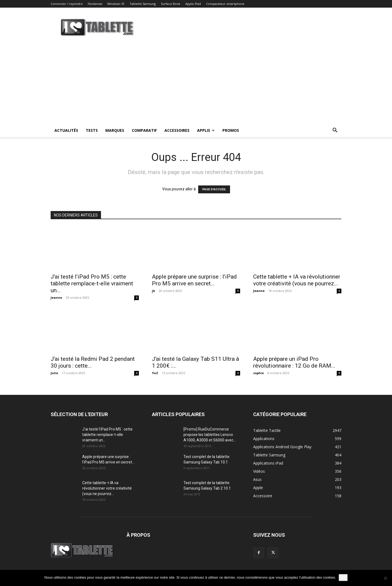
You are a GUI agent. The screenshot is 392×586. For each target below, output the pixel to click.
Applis (206, 130)
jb (153, 291)
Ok (343, 577)
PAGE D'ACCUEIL (214, 189)
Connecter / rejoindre (67, 4)
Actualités (66, 130)
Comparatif (144, 130)
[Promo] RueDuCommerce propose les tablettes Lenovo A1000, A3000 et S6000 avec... (210, 435)
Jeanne (56, 297)
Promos (231, 130)
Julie (54, 373)
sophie (258, 373)
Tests (92, 130)
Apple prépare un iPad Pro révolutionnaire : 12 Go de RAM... (294, 362)
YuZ (155, 373)
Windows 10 (116, 4)
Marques (115, 130)
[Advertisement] (196, 83)
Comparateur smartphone (225, 4)
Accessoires (177, 130)
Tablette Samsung (143, 4)
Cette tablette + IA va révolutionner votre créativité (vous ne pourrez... (297, 280)
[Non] (385, 578)
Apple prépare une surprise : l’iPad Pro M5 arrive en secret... (194, 280)
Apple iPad (193, 4)
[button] (335, 131)
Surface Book (171, 4)
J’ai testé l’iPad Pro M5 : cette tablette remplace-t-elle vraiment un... (92, 283)
